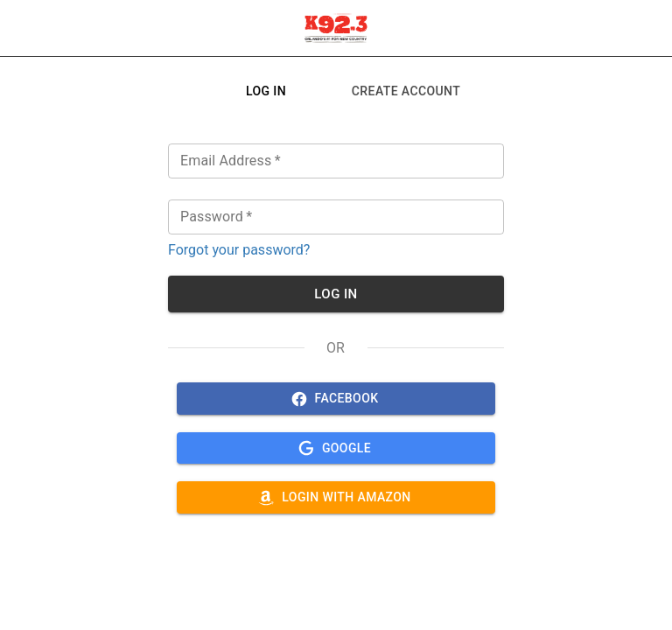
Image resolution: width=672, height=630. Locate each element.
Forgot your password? (239, 250)
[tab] (266, 91)
